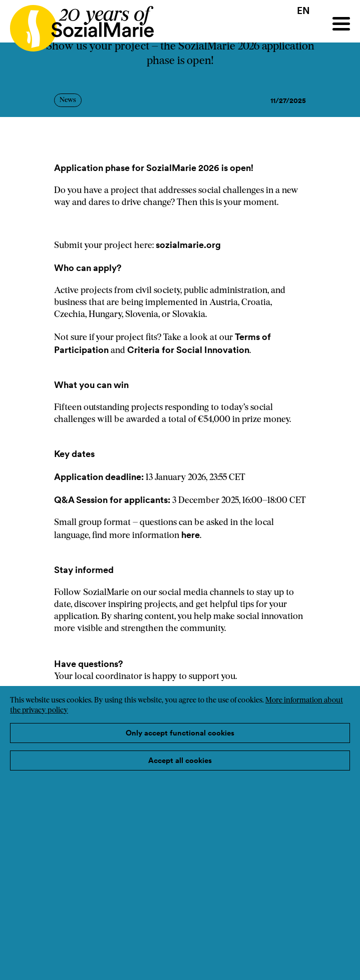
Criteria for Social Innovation (188, 350)
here (190, 535)
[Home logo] (77, 24)
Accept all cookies (180, 760)
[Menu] (341, 24)
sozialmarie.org (189, 245)
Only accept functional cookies (180, 733)
